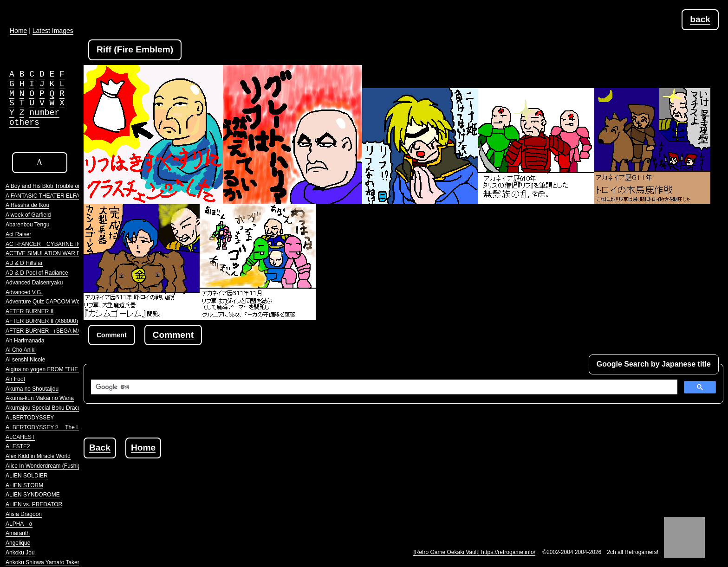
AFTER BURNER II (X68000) (42, 321)
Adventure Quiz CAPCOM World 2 (48, 302)
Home (143, 448)
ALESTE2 (18, 446)
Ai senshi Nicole (25, 360)
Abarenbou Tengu (28, 225)
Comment (173, 335)
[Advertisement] (253, 479)
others (24, 122)
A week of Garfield (28, 215)
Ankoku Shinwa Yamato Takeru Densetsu (56, 562)
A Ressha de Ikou (27, 205)
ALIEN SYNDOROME (33, 495)
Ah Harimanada (25, 341)
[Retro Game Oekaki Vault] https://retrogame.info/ (474, 552)
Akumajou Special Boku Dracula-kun (51, 408)
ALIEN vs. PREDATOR (34, 504)
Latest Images (53, 31)
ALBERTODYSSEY (30, 418)
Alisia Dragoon (24, 514)
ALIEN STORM (24, 485)
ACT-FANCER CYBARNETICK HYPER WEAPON (69, 244)
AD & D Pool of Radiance (37, 273)
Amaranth (18, 533)
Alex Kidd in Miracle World (38, 456)
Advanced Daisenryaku (34, 283)
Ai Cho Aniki (21, 350)
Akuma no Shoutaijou (32, 389)
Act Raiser (18, 234)
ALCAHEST (20, 437)
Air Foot (15, 379)
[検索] (383, 387)
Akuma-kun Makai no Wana (40, 398)
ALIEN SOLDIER (27, 476)
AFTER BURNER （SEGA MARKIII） (52, 331)
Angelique (18, 543)
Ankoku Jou (20, 553)
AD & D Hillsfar (24, 263)
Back (100, 448)
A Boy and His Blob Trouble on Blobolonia (57, 186)
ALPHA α (19, 524)
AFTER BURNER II (29, 311)
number (44, 113)
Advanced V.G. (24, 292)
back (700, 19)
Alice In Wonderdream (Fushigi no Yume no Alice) (67, 466)
